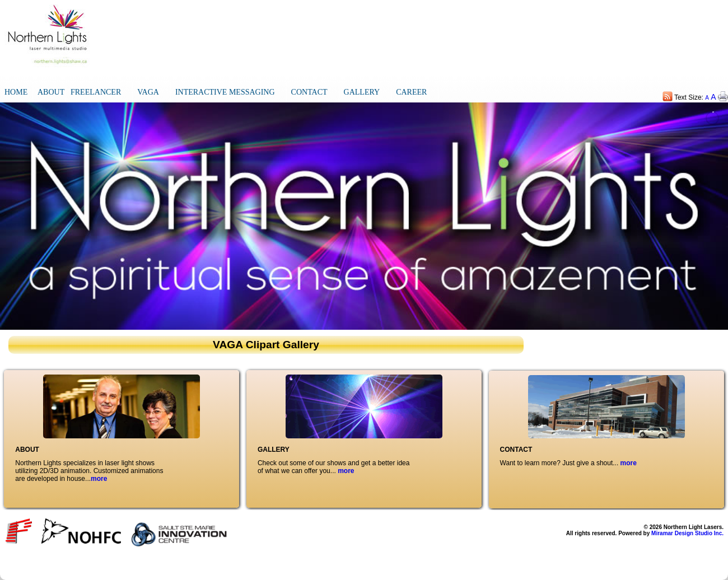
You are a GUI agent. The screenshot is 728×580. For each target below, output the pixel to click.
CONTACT (309, 92)
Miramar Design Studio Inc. (687, 533)
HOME (16, 92)
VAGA (148, 92)
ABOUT (51, 92)
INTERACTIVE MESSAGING (225, 92)
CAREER (411, 92)
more (99, 479)
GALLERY (362, 92)
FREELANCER (96, 92)
